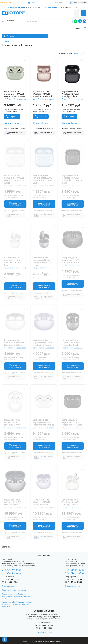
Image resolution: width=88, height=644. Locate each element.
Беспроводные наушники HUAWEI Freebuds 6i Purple (43, 343)
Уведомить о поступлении (15, 204)
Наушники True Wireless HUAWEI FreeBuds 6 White (13, 422)
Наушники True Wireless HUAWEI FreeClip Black (13, 502)
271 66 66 (52, 7)
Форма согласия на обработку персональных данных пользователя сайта (16, 596)
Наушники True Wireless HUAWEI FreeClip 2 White (70, 502)
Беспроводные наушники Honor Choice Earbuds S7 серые (42, 261)
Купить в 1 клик (12, 123)
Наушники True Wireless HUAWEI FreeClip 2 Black (70, 94)
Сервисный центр (79, 3)
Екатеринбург (7, 3)
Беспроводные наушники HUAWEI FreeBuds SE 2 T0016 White (14, 179)
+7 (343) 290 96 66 (18, 7)
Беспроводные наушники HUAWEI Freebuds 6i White (14, 343)
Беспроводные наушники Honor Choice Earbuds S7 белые (13, 261)
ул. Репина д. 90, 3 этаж (69, 8)
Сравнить (25, 60)
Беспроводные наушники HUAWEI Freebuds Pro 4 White (43, 422)
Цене (76, 53)
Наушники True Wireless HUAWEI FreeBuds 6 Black (70, 343)
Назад (6, 41)
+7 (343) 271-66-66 (76, 570)
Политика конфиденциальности (14, 590)
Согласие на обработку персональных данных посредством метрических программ (17, 604)
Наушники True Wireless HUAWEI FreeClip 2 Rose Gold (43, 94)
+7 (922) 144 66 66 (76, 573)
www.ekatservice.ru (44, 632)
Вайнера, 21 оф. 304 (33, 8)
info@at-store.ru (10, 586)
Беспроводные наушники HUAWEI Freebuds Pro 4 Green (15, 94)
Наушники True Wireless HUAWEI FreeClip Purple (41, 502)
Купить (14, 117)
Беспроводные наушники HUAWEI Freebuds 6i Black (71, 260)
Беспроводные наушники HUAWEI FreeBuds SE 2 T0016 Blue (43, 179)
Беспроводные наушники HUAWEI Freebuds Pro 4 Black (72, 422)
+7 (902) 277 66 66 (12, 573)
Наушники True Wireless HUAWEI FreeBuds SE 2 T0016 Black (72, 179)
